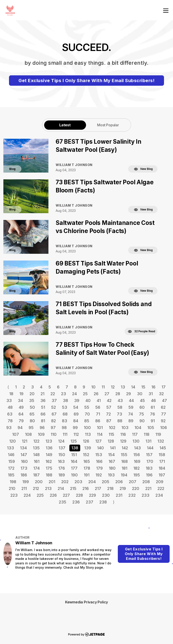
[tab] (65, 125)
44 (131, 400)
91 (153, 421)
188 (49, 475)
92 (163, 421)
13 (123, 387)
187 (36, 475)
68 (65, 414)
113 (88, 434)
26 (96, 394)
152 (86, 455)
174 (36, 468)
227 (66, 495)
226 (53, 495)
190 (74, 475)
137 (62, 448)
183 (149, 468)
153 (99, 455)
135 (36, 448)
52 (53, 407)
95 (31, 428)
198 (13, 482)
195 (137, 475)
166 (99, 461)
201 (52, 482)
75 (141, 414)
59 (131, 407)
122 (36, 441)
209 (160, 482)
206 (119, 482)
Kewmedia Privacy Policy (86, 602)
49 (21, 407)
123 (49, 441)
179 (99, 468)
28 (118, 394)
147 (24, 455)
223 (14, 495)
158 (162, 455)
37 (54, 400)
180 (112, 468)
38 (65, 400)
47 (164, 400)
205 (106, 482)
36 (43, 400)
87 (109, 421)
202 (65, 482)
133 (10, 448)
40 (88, 400)
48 (10, 407)
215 (73, 488)
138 (75, 448)
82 (53, 421)
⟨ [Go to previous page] (8, 387)
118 (147, 434)
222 (161, 488)
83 (65, 421)
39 (77, 400)
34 (20, 400)
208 (146, 482)
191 (87, 475)
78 (10, 421)
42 (109, 400)
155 (124, 455)
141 (113, 448)
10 (93, 387)
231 (119, 495)
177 (74, 468)
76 (153, 414)
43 (120, 400)
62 (163, 407)
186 (24, 475)
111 (65, 434)
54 (76, 407)
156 (137, 455)
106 (164, 428)
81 (43, 421)
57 (109, 407)
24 (74, 394)
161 (37, 461)
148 (36, 455)
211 (24, 488)
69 (76, 414)
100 (87, 428)
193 (111, 475)
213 (48, 488)
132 (161, 441)
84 (76, 421)
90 (142, 421)
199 (26, 482)
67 (54, 414)
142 (125, 448)
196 (149, 475)
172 (11, 468)
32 (161, 394)
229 (92, 495)
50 (32, 407)
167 (112, 461)
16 (153, 387)
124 (61, 441)
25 (85, 394)
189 (62, 475)
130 (136, 441)
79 (21, 421)
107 (16, 434)
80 (32, 421)
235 (63, 502)
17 (164, 387)
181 (124, 468)
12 (113, 387)
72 (108, 414)
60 (142, 407)
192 (99, 475)
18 (11, 394)
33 (9, 400)
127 (98, 441)
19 (21, 394)
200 (39, 482)
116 (123, 434)
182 (137, 468)
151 (74, 455)
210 (12, 488)
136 (49, 448)
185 (11, 475)
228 (79, 495)
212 (36, 488)
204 (92, 482)
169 (137, 461)
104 (138, 428)
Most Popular (108, 125)
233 (146, 495)
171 (162, 461)
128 (111, 441)
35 (32, 400)
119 (158, 434)
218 (110, 488)
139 (88, 448)
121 (25, 441)
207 (133, 482)
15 (143, 387)
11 (103, 387)
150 (62, 455)
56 (98, 407)
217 (98, 488)
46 (153, 400)
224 (27, 495)
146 (11, 455)
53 (65, 407)
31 (151, 394)
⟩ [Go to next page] (114, 502)
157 (149, 455)
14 (133, 387)
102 (112, 428)
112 (76, 434)
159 (12, 461)
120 (13, 441)
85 (87, 421)
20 (32, 394)
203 (78, 482)
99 (75, 428)
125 (74, 441)
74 (131, 414)
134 (23, 448)
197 (162, 475)
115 (111, 434)
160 (24, 461)
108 (28, 434)
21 (42, 394)
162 (49, 461)
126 (86, 441)
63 (10, 414)
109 (41, 434)
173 (24, 468)
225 (40, 495)
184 (162, 468)
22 (53, 394)
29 (129, 394)
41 (99, 400)
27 (107, 394)
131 (148, 441)
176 (62, 468)
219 (123, 488)
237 (90, 502)
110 (54, 434)
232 (132, 495)
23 (64, 394)
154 (111, 455)
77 (164, 414)
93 (9, 428)
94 (20, 428)
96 (42, 428)
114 (100, 434)
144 (150, 448)
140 (100, 448)
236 (76, 502)
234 (159, 495)
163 (61, 461)
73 (120, 414)
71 (98, 414)
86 (98, 421)
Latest (65, 125)
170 (150, 461)
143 (137, 448)
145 (163, 448)
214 (61, 488)
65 (32, 414)
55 (87, 407)
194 (124, 475)
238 (103, 502)
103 (125, 428)
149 (49, 455)
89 (131, 421)
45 (142, 400)
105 (151, 428)
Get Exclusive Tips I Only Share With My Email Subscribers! (86, 81)
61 (153, 407)
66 (43, 414)
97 (53, 428)
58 (120, 407)
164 (74, 461)
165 (87, 461)
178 (87, 468)
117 (135, 434)
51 (43, 407)
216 (86, 488)
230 (106, 495)
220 (136, 488)
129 (123, 441)
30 (140, 394)
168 (124, 461)
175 (49, 468)
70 (87, 414)
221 (148, 488)
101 (100, 428)
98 (64, 428)
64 (21, 414)
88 (120, 421)
